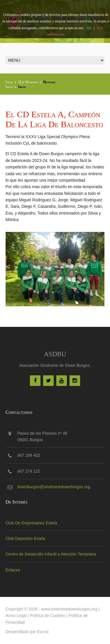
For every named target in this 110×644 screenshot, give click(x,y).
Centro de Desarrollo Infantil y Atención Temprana (51, 554)
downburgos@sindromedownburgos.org (54, 487)
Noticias (49, 82)
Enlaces (13, 570)
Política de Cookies (48, 615)
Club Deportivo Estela (25, 538)
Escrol (43, 632)
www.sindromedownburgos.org (69, 609)
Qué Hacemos (28, 82)
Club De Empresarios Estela (31, 523)
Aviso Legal (16, 615)
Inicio (9, 82)
